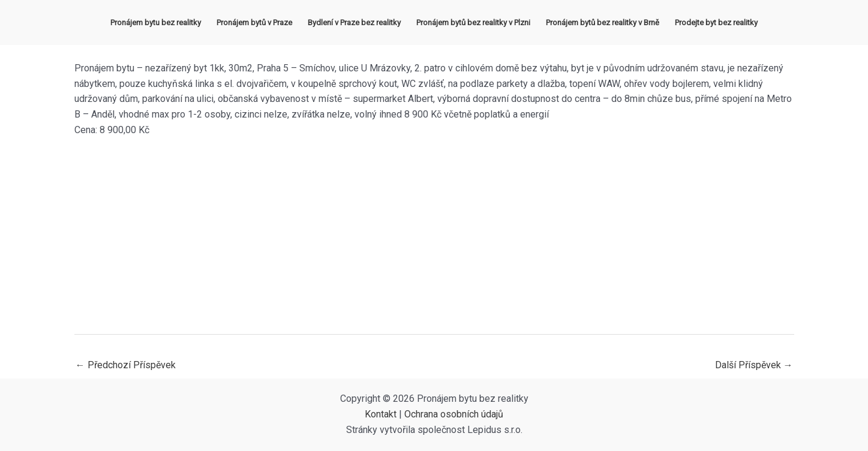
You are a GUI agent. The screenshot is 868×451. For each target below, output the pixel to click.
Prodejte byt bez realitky (716, 22)
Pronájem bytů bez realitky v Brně (603, 22)
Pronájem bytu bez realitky (156, 22)
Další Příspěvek (754, 365)
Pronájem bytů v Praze (254, 22)
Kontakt (381, 414)
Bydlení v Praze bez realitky (354, 22)
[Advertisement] (434, 236)
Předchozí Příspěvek (126, 365)
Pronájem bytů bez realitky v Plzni (473, 22)
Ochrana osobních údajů (454, 414)
